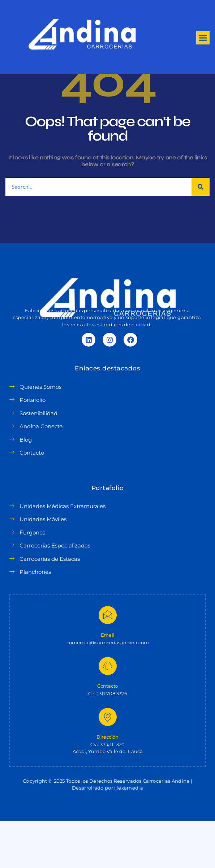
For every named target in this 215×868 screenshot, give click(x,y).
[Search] (201, 235)
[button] (203, 38)
